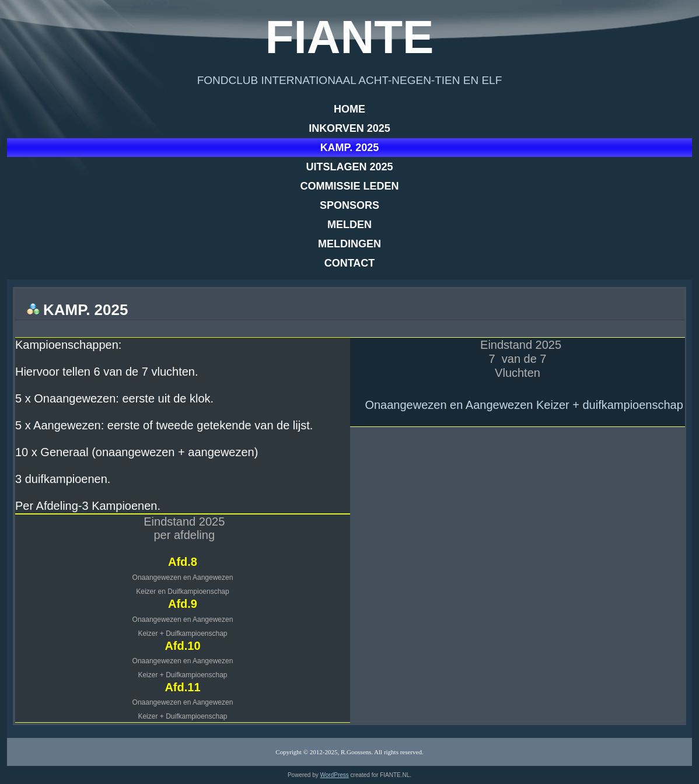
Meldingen (349, 244)
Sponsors (349, 205)
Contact (350, 263)
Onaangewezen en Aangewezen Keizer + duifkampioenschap (524, 405)
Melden (349, 225)
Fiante (350, 37)
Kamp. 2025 (350, 148)
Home (349, 109)
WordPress (335, 775)
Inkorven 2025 (349, 128)
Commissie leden (349, 186)
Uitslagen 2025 (349, 167)
